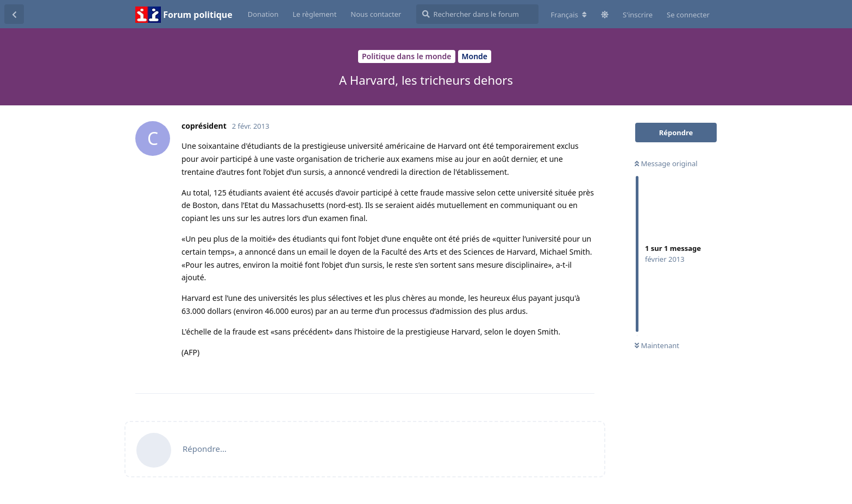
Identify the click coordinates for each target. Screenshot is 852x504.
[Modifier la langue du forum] (569, 15)
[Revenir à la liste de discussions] (14, 14)
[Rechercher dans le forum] (477, 14)
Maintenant (657, 345)
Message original (666, 163)
